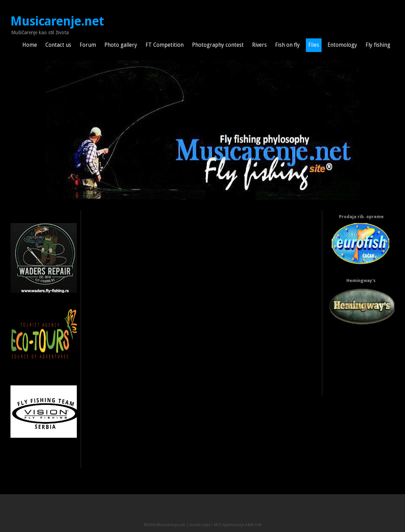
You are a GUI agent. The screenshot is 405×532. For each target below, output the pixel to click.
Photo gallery (121, 45)
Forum (88, 45)
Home (30, 45)
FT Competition (165, 45)
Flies (314, 45)
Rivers (259, 45)
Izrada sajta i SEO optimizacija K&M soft (226, 525)
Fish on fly (288, 45)
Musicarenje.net (57, 21)
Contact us (58, 45)
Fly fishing (378, 45)
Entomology (342, 45)
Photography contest (218, 45)
